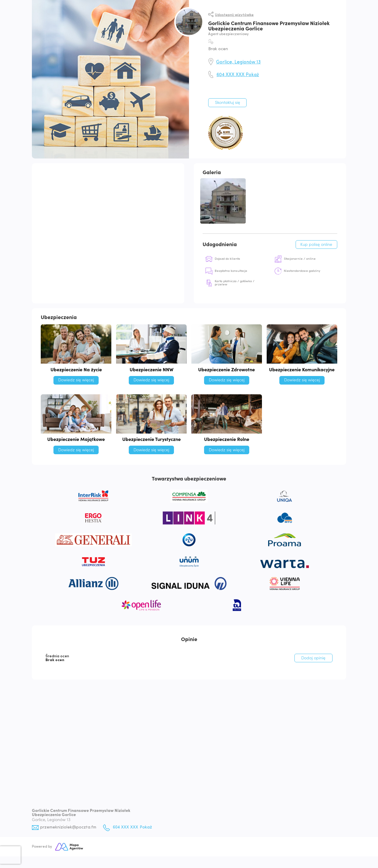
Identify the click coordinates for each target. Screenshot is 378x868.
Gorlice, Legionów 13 (238, 62)
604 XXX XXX (238, 75)
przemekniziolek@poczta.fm (69, 828)
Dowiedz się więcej (76, 381)
